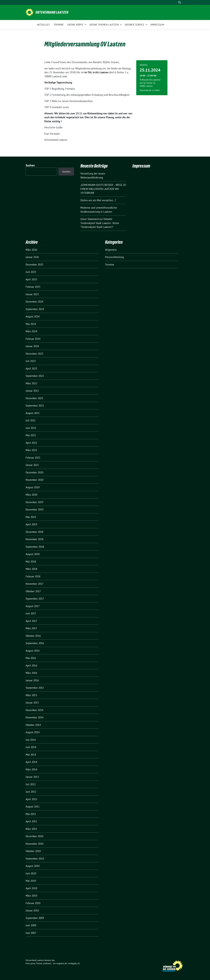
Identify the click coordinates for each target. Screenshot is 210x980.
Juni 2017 (31, 613)
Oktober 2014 (33, 725)
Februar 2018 (33, 576)
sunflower (47, 963)
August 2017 (33, 606)
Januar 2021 (32, 465)
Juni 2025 (31, 272)
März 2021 (31, 450)
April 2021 (31, 443)
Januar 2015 (32, 703)
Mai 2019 (31, 517)
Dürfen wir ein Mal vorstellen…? (98, 200)
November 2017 (35, 584)
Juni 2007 (31, 933)
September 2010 (35, 859)
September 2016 (35, 643)
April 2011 (31, 821)
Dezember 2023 (34, 354)
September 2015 (35, 688)
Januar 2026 (32, 257)
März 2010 (31, 896)
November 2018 (35, 539)
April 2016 (31, 666)
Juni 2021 (31, 428)
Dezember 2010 (34, 836)
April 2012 (31, 799)
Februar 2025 (33, 287)
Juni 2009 (31, 925)
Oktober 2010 (33, 851)
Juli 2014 (31, 740)
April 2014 (31, 762)
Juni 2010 (31, 873)
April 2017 (31, 621)
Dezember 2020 (34, 472)
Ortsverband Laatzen (52, 12)
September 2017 (35, 599)
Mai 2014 (31, 755)
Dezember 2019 (34, 502)
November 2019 (35, 510)
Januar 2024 (32, 346)
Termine (110, 265)
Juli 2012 (31, 784)
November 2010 (35, 844)
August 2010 (33, 866)
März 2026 (31, 250)
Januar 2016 (32, 680)
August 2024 (33, 316)
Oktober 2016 (33, 636)
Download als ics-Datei (150, 90)
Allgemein (111, 250)
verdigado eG (74, 963)
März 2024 (31, 331)
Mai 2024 (31, 324)
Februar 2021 (33, 458)
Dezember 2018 (34, 532)
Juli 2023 (31, 361)
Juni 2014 (31, 747)
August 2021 (33, 413)
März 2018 (31, 569)
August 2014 (33, 732)
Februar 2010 (33, 903)
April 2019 (31, 524)
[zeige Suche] (180, 2)
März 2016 (31, 673)
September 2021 (35, 406)
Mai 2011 (31, 814)
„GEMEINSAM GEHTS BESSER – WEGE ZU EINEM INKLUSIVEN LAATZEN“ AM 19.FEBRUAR (103, 189)
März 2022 (31, 383)
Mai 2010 (31, 881)
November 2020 (35, 480)
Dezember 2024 (34, 302)
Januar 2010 (32, 910)
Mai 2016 (31, 658)
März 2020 (31, 495)
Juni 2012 (31, 792)
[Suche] (176, 2)
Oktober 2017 (33, 591)
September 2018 (35, 547)
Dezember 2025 (34, 265)
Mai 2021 (31, 435)
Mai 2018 (31, 562)
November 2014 (35, 717)
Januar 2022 (32, 391)
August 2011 (33, 807)
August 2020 (33, 487)
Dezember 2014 (34, 710)
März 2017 (31, 628)
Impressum (141, 166)
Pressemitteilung (114, 257)
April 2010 (31, 888)
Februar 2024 (33, 339)
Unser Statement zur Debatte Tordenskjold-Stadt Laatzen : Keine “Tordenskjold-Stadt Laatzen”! (100, 223)
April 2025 (31, 279)
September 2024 (35, 309)
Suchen (30, 165)
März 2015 (31, 695)
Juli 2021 (31, 420)
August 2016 (33, 651)
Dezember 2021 (34, 398)
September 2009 (35, 918)
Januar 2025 (32, 294)
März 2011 (31, 829)
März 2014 (31, 769)
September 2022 (35, 376)
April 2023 (31, 368)
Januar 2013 (32, 777)
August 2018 (33, 554)
